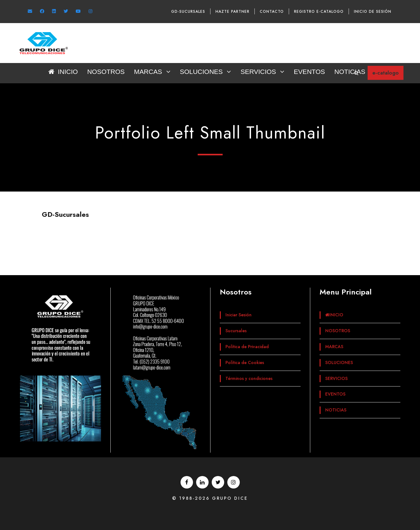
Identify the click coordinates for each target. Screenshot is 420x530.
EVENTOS (309, 72)
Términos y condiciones (249, 378)
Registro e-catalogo (319, 12)
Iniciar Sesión (239, 315)
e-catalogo (386, 73)
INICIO (63, 72)
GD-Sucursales (188, 12)
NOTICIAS (350, 72)
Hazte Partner (232, 12)
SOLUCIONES (201, 72)
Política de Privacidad (247, 347)
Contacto (272, 12)
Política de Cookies (245, 362)
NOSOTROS (106, 72)
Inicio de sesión (373, 12)
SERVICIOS (258, 72)
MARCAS (148, 72)
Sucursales (236, 331)
